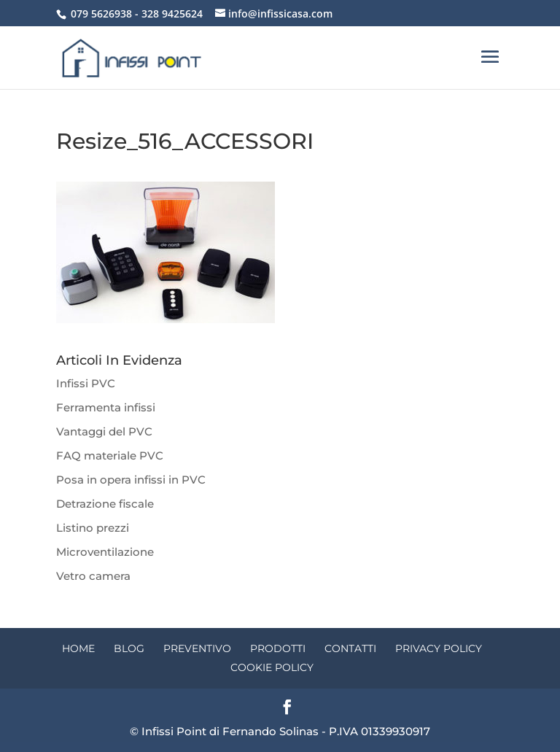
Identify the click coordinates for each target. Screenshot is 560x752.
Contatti (350, 648)
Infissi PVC (86, 383)
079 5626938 (101, 13)
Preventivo (197, 648)
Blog (129, 648)
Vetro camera (93, 576)
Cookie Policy (272, 667)
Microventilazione (105, 552)
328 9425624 (172, 13)
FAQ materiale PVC (110, 456)
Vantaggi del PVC (104, 431)
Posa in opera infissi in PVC (131, 480)
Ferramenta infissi (106, 407)
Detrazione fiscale (105, 504)
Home (78, 648)
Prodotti (278, 648)
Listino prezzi (93, 528)
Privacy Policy (439, 648)
